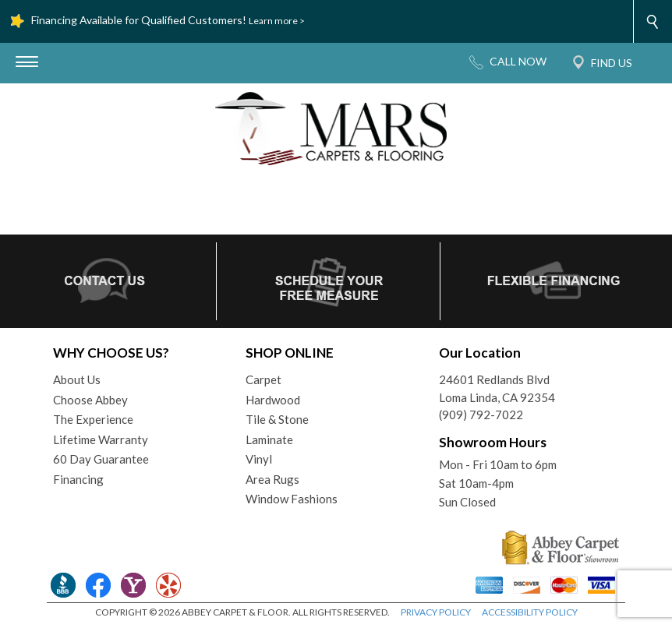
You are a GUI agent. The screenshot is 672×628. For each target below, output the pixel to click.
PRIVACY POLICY (436, 612)
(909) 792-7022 (481, 415)
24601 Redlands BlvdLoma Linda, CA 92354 (497, 388)
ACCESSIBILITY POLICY (530, 612)
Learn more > (277, 21)
